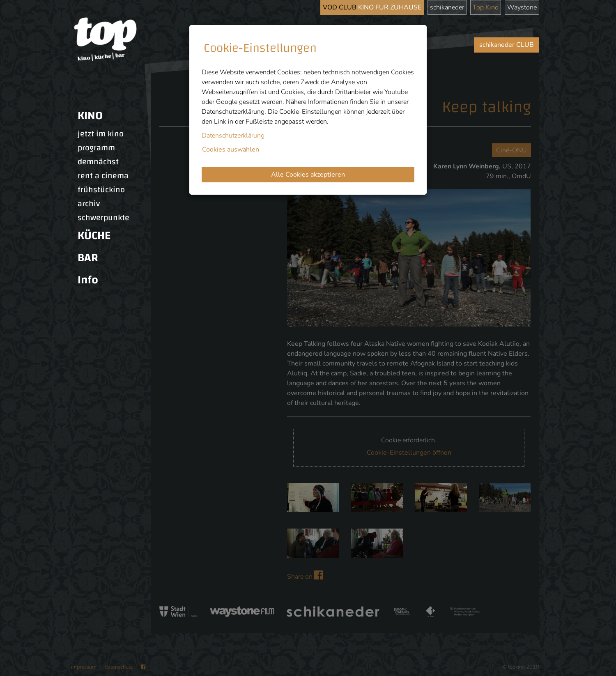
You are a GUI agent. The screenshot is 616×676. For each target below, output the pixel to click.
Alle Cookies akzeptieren (308, 175)
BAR (88, 258)
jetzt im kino (101, 134)
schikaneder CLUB (507, 45)
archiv (89, 204)
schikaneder (447, 7)
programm (96, 148)
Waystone (522, 7)
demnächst (98, 162)
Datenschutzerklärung (233, 136)
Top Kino (486, 7)
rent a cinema (103, 176)
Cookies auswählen (231, 149)
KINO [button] (90, 116)
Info (88, 280)
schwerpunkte (103, 218)
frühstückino (101, 190)
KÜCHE (94, 236)
